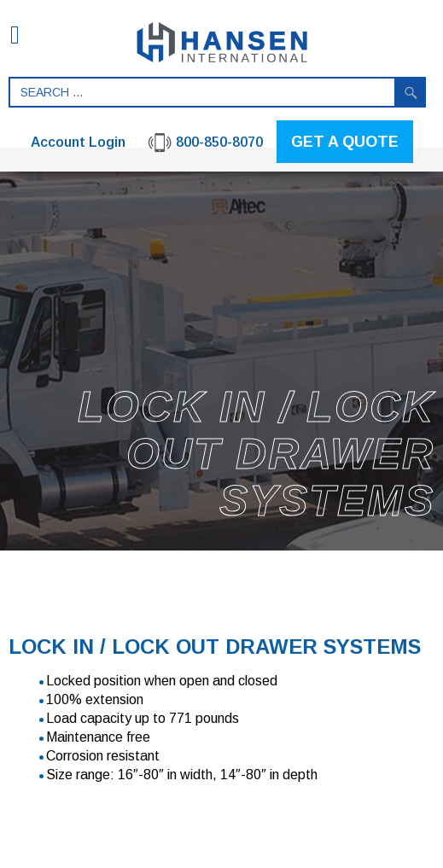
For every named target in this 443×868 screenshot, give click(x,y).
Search (411, 92)
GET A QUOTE (345, 142)
